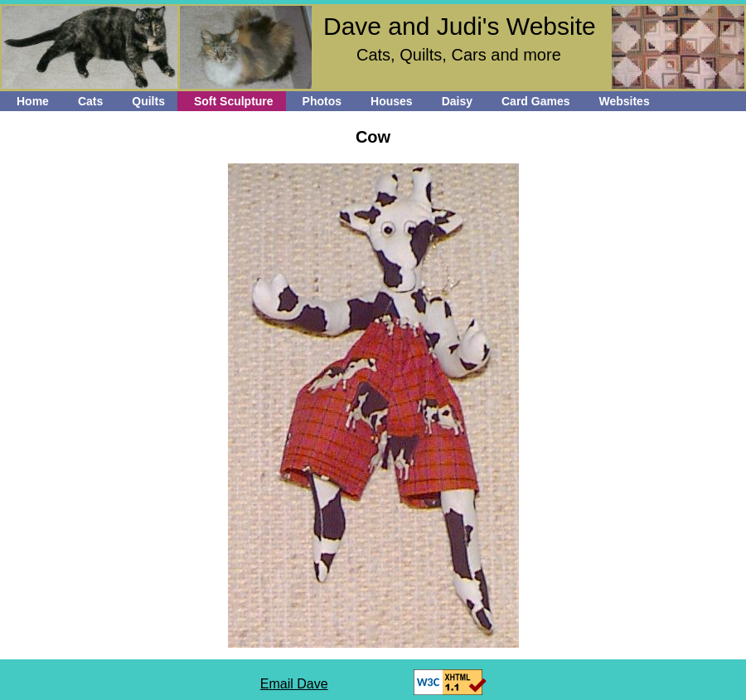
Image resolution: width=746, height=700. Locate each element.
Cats (90, 101)
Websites (624, 101)
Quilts (148, 101)
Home (33, 101)
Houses (392, 101)
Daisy (457, 101)
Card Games (535, 101)
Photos (322, 101)
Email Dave (294, 684)
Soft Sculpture (234, 101)
